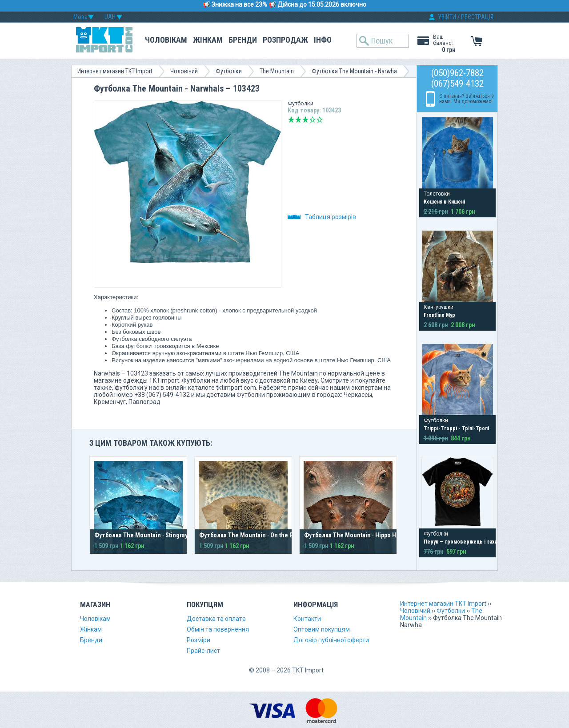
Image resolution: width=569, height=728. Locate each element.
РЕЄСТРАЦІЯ (477, 17)
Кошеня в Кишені (444, 202)
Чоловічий (184, 71)
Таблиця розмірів (322, 217)
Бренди (243, 40)
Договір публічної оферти (331, 640)
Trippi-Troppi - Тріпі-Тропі (456, 428)
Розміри (198, 640)
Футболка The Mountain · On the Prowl (252, 535)
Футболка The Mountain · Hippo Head (355, 535)
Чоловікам (166, 40)
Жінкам (208, 40)
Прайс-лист (203, 651)
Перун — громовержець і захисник (466, 542)
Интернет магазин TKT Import (115, 71)
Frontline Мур (439, 315)
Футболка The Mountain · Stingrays (142, 535)
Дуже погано (291, 120)
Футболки (229, 71)
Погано (298, 120)
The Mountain (277, 71)
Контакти (307, 619)
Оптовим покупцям (322, 629)
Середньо (305, 120)
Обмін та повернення (218, 629)
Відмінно (320, 120)
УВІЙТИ (447, 17)
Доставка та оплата (216, 619)
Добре (313, 120)
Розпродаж (285, 40)
